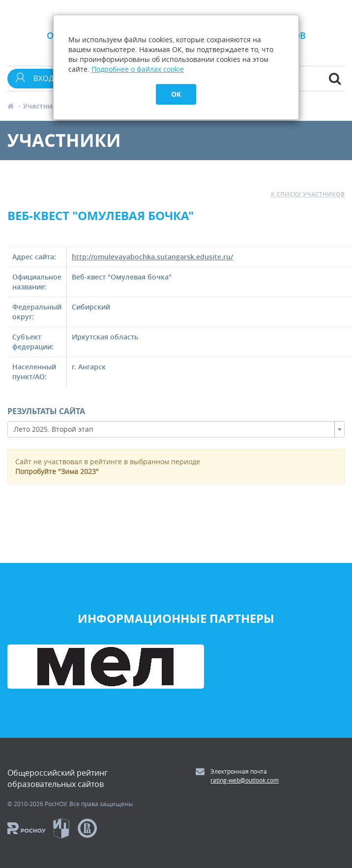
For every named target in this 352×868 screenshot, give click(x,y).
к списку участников (308, 194)
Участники (43, 106)
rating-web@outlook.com (245, 780)
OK (176, 94)
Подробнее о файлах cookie (138, 69)
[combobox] (176, 429)
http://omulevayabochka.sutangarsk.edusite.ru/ (152, 257)
